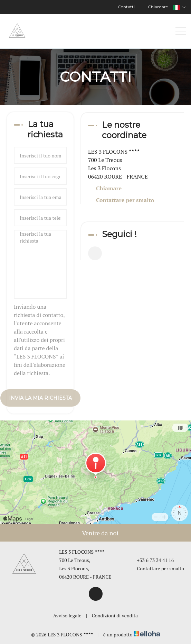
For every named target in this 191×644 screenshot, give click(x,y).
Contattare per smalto (125, 200)
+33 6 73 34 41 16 (152, 560)
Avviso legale (67, 615)
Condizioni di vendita (115, 615)
